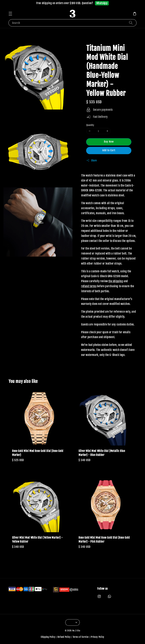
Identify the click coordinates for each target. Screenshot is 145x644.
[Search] (131, 23)
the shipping (116, 281)
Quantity (90, 125)
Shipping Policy (48, 637)
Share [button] (92, 160)
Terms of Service (81, 637)
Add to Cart (109, 150)
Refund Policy (64, 637)
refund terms (89, 286)
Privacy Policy (98, 637)
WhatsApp (102, 3)
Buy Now (109, 142)
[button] (10, 14)
